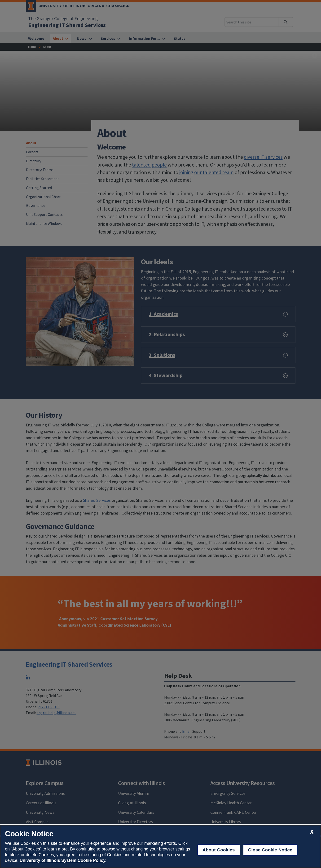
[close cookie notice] (312, 832)
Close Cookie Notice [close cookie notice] (270, 850)
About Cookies (219, 850)
